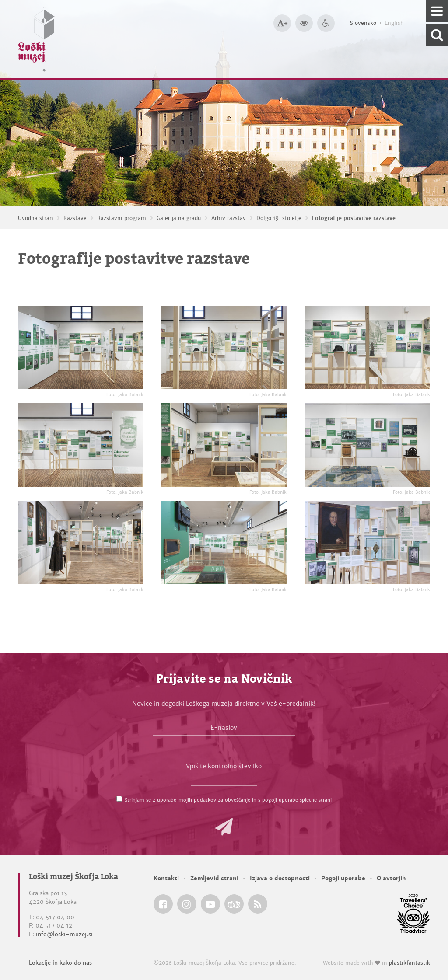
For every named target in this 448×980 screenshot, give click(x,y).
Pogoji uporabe (343, 878)
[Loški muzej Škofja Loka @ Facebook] (163, 904)
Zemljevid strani (214, 878)
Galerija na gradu (179, 218)
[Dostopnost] (326, 23)
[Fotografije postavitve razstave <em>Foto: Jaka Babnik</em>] (81, 347)
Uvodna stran (35, 218)
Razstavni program (122, 218)
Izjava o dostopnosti (280, 878)
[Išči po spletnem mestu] (437, 35)
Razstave (75, 218)
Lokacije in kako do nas (60, 963)
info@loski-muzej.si (64, 934)
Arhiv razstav (229, 218)
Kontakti (166, 878)
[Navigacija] (437, 11)
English (394, 23)
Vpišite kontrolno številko (224, 766)
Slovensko (363, 23)
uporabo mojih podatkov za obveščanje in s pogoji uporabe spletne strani (244, 800)
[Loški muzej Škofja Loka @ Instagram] (187, 904)
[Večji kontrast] (304, 23)
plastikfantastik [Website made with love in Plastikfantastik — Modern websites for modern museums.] (409, 963)
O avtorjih (391, 878)
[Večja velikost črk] (282, 23)
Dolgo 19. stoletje (279, 218)
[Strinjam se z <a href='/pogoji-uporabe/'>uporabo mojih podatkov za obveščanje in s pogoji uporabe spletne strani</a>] (119, 799)
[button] (224, 827)
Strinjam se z (228, 800)
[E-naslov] (224, 730)
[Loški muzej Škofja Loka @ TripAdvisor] (234, 904)
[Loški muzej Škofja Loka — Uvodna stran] (36, 39)
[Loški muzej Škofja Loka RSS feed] (258, 904)
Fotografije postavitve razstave (354, 218)
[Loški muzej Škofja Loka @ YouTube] (210, 904)
